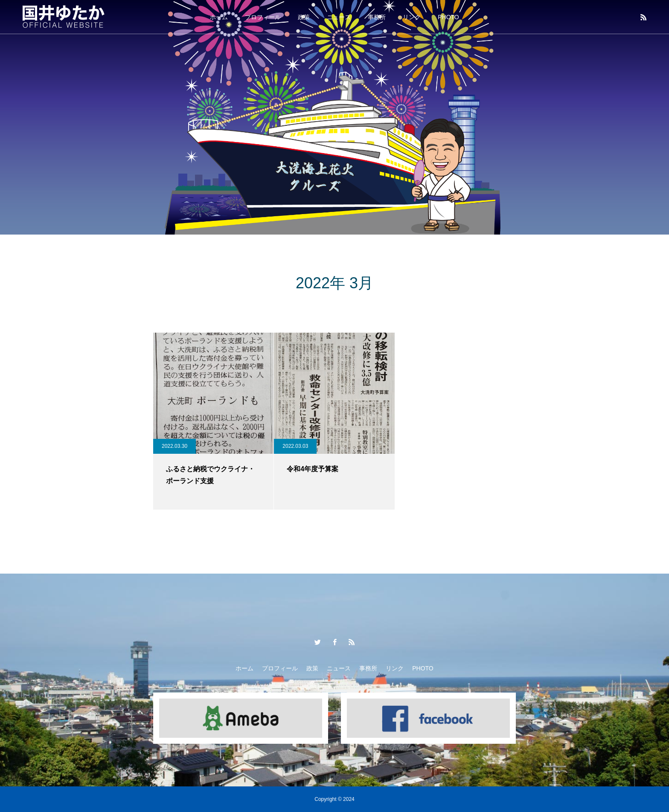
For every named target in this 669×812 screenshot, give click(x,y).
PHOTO (448, 17)
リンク (412, 17)
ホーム (219, 17)
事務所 (377, 17)
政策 (304, 17)
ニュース (339, 17)
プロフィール (263, 17)
